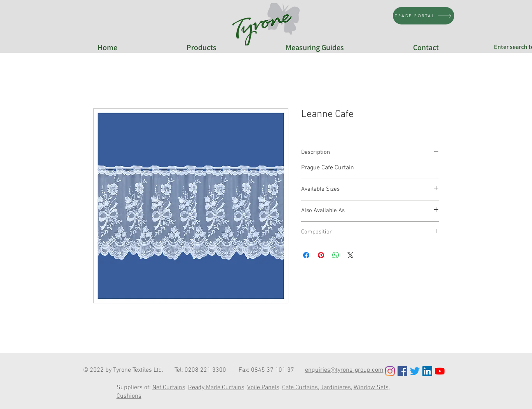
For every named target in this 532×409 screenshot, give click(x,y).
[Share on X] (351, 255)
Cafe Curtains (300, 388)
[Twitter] (415, 371)
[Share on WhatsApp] (336, 255)
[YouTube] (440, 371)
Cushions (129, 396)
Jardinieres (336, 388)
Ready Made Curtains (216, 388)
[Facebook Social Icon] (402, 371)
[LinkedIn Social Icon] (427, 371)
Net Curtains (169, 388)
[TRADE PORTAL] (424, 16)
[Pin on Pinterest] (321, 255)
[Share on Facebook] (306, 255)
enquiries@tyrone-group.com (344, 370)
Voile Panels (263, 388)
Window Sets (371, 388)
